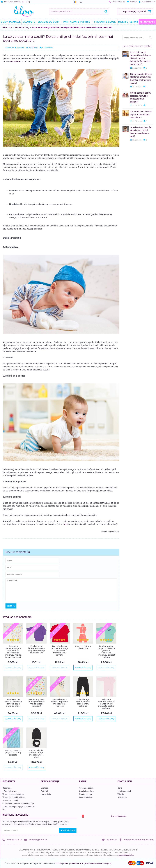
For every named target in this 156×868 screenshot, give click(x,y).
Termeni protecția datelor (13, 794)
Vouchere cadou (86, 788)
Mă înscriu (68, 830)
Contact (44, 788)
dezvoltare (15, 61)
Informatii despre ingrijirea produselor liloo (19, 808)
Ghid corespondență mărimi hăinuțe (18, 803)
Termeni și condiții (10, 800)
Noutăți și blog (22, 27)
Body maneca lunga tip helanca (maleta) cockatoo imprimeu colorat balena (106, 652)
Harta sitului (46, 794)
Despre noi (7, 788)
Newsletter (122, 797)
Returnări (45, 791)
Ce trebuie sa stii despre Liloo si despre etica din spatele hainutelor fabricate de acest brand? (141, 58)
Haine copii (7, 27)
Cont (120, 788)
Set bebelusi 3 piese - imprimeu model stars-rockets (60, 703)
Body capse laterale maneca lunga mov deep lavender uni (36, 649)
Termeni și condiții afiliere (13, 797)
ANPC (66, 863)
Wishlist (121, 794)
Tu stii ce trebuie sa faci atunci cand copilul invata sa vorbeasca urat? (141, 132)
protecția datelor (126, 855)
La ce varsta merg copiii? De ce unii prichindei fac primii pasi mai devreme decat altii (72, 27)
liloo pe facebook (118, 816)
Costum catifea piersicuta (83, 647)
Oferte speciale (86, 797)
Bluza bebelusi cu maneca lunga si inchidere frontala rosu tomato (60, 650)
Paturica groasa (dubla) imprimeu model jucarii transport (36, 703)
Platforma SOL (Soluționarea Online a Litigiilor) (91, 863)
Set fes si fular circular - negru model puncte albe (36, 754)
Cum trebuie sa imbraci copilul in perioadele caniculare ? (141, 115)
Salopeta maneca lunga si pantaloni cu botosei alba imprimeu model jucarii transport (13, 652)
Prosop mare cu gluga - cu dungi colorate (13, 753)
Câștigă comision (87, 791)
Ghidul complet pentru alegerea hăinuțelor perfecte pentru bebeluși (141, 97)
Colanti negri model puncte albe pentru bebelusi (83, 703)
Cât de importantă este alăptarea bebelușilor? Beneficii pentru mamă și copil (141, 79)
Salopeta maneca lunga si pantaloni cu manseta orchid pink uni (106, 704)
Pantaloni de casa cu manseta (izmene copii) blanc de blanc (13, 703)
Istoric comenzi (124, 791)
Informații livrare (9, 791)
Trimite (11, 606)
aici (66, 524)
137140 (58, 863)
